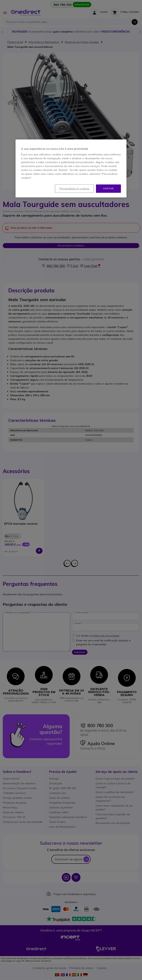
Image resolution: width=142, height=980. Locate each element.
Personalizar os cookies (74, 188)
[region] (71, 168)
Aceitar (108, 188)
